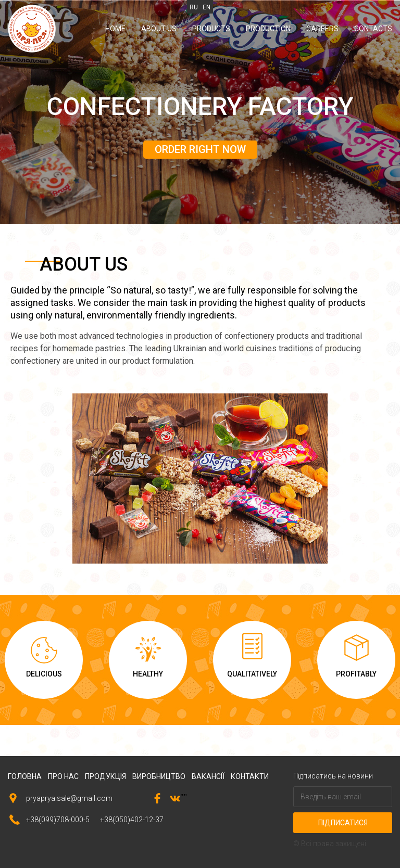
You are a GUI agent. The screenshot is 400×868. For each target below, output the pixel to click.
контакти (250, 776)
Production (268, 29)
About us (159, 29)
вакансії (208, 776)
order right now (200, 149)
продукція (105, 776)
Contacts (373, 29)
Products (211, 29)
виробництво (159, 776)
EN (207, 7)
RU (194, 7)
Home (115, 29)
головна (25, 776)
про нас (63, 776)
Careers (322, 29)
